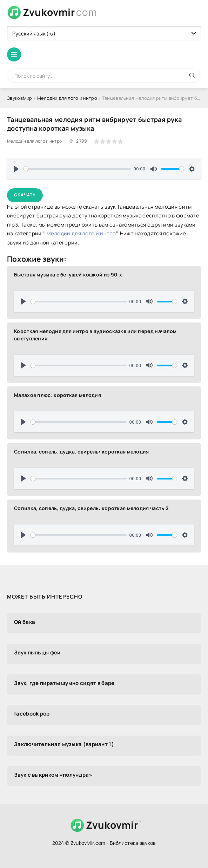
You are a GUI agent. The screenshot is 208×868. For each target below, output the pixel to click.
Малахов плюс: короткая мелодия (58, 395)
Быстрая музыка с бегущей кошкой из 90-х (68, 275)
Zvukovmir (60, 12)
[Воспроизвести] (16, 169)
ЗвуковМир (20, 98)
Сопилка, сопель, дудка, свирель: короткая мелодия (82, 452)
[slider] (77, 169)
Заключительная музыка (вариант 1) (64, 744)
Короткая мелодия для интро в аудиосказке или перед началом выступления (95, 335)
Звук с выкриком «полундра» (53, 775)
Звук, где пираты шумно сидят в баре (64, 683)
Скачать (25, 195)
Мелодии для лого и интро (67, 98)
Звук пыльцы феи (37, 652)
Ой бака (25, 622)
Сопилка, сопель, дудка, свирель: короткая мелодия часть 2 (91, 508)
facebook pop (32, 714)
